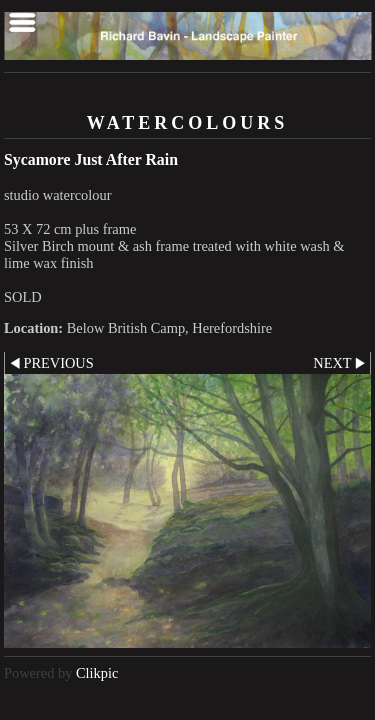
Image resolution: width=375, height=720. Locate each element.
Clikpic (97, 673)
